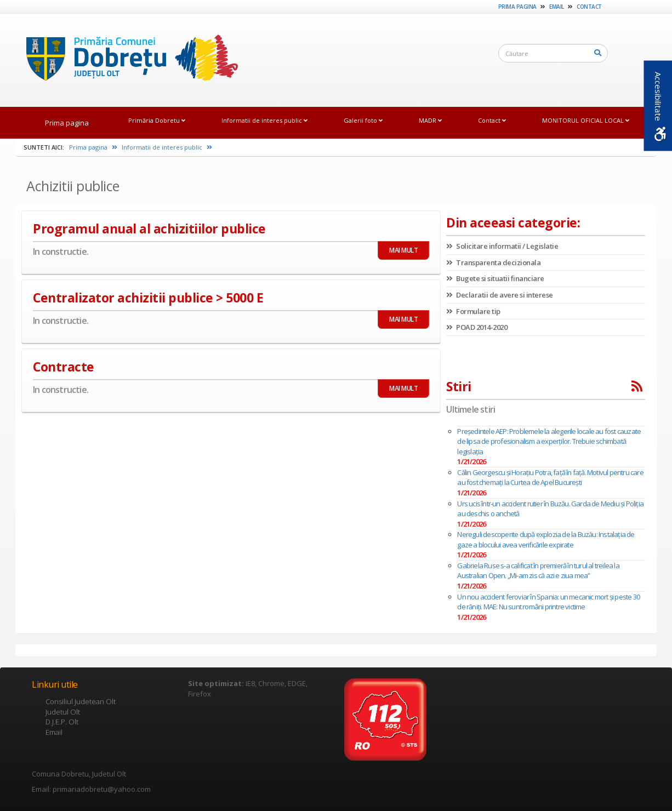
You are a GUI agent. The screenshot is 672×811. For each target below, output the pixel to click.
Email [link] (557, 7)
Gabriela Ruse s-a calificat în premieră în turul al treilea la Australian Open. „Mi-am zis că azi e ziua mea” (538, 571)
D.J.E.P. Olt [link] (62, 722)
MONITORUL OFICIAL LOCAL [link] (586, 120)
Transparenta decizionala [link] (493, 262)
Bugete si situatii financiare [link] (495, 278)
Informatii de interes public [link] (264, 120)
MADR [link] (430, 120)
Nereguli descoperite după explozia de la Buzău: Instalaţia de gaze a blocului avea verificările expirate (546, 539)
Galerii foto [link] (363, 120)
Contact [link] (589, 7)
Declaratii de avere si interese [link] (500, 295)
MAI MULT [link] (403, 250)
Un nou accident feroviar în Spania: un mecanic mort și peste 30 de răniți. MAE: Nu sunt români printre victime (548, 602)
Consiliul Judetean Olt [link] (81, 701)
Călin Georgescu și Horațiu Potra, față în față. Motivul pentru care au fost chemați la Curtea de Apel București (550, 478)
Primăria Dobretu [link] (157, 120)
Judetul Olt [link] (63, 712)
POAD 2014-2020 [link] (477, 327)
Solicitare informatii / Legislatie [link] (502, 246)
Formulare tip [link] (473, 311)
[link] (127, 60)
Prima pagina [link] (517, 7)
